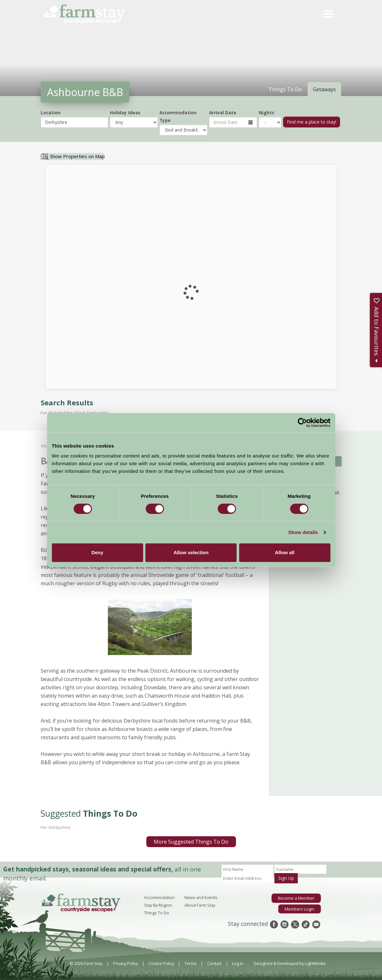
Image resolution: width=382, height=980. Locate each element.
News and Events (201, 897)
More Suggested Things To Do (191, 842)
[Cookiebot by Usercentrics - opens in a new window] (302, 423)
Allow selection (191, 552)
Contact (214, 963)
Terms (191, 963)
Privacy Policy (126, 963)
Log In (238, 963)
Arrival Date (223, 113)
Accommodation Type (178, 116)
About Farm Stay (200, 905)
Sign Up (286, 878)
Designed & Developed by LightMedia (290, 963)
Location (51, 113)
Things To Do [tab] (285, 89)
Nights (266, 113)
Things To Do (157, 913)
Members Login (300, 909)
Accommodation (159, 897)
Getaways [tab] (324, 89)
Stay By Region (158, 905)
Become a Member (296, 898)
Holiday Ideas (125, 113)
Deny (98, 552)
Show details (303, 532)
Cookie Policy (161, 963)
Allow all (285, 552)
